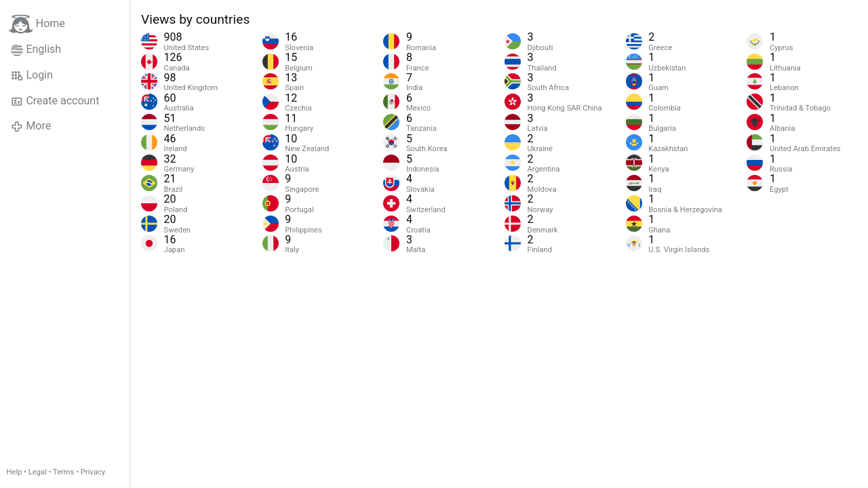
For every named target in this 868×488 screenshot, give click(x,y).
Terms (63, 472)
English (36, 49)
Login (32, 75)
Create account (55, 101)
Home (37, 24)
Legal (38, 472)
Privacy (93, 472)
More (31, 126)
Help (15, 472)
